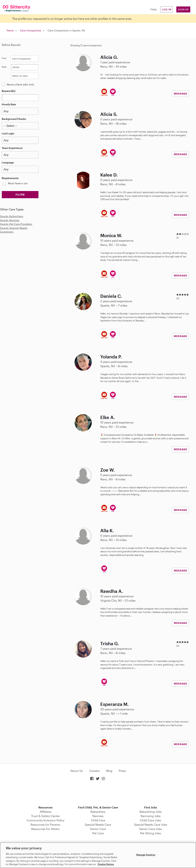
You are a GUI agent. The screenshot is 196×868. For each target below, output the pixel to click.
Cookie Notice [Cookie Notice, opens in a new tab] (106, 864)
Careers (95, 771)
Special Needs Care (98, 825)
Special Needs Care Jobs (151, 825)
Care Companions (31, 30)
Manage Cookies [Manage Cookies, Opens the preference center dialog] (146, 855)
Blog (109, 771)
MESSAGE (180, 94)
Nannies (98, 816)
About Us (77, 771)
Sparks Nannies (10, 220)
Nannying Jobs (151, 816)
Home (10, 30)
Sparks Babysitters (12, 216)
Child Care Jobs (150, 820)
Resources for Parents (45, 825)
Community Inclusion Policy (46, 820)
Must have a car (18, 183)
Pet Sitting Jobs (150, 833)
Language (8, 162)
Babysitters (98, 812)
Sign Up (183, 9)
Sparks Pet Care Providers (16, 224)
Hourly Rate (9, 104)
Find (4, 58)
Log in (167, 9)
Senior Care (98, 829)
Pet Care (98, 833)
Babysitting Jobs (151, 812)
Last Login (8, 133)
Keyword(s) (9, 91)
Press (122, 771)
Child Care (98, 820)
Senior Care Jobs (151, 829)
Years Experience (12, 148)
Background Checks (14, 119)
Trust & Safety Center (46, 816)
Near (4, 67)
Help (154, 9)
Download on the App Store (98, 793)
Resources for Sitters (45, 829)
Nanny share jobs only (20, 84)
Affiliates (46, 812)
